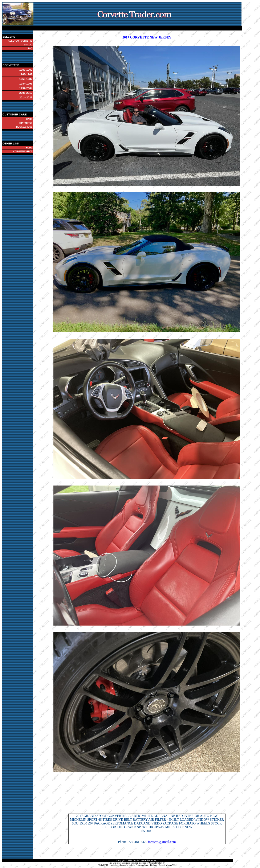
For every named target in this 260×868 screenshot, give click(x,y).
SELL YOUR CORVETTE (20, 41)
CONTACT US (26, 123)
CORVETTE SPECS (23, 152)
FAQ (30, 48)
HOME (29, 148)
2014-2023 (26, 97)
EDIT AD (28, 45)
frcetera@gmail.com (162, 842)
